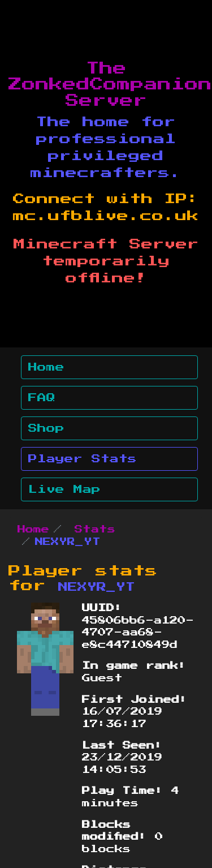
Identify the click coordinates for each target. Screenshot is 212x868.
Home (46, 367)
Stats (95, 530)
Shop (46, 428)
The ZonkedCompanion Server (110, 85)
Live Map (64, 489)
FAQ (42, 398)
